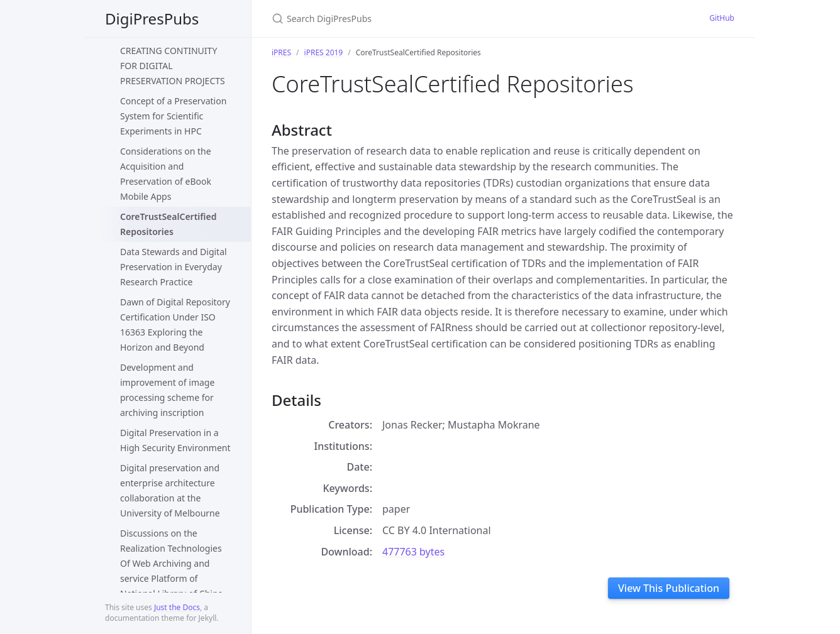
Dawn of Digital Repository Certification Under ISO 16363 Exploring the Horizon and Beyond (175, 325)
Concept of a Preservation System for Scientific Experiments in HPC (173, 116)
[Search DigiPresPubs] (420, 19)
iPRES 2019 (324, 52)
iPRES (281, 52)
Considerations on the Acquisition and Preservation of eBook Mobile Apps (166, 174)
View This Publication (669, 588)
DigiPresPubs (152, 19)
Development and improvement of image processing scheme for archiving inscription (167, 390)
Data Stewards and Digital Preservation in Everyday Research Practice (174, 267)
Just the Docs (177, 607)
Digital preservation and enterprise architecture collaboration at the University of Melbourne (170, 490)
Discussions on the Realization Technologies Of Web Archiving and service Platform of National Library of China (171, 563)
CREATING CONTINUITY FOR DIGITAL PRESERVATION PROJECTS (173, 66)
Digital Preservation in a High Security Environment (175, 440)
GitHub (722, 18)
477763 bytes (413, 552)
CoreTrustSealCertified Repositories (168, 224)
